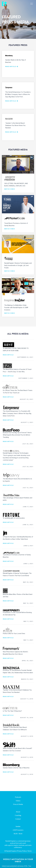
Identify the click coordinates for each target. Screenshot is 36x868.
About (18, 812)
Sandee (18, 826)
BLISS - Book (18, 834)
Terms (30, 851)
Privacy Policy (22, 851)
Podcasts (18, 797)
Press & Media (18, 804)
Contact (18, 819)
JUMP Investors (18, 830)
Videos (18, 801)
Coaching (18, 815)
